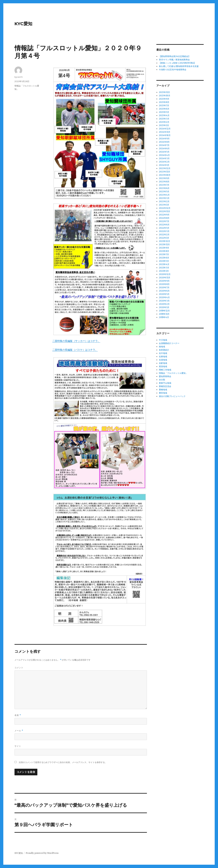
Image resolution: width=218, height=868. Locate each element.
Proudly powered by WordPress (42, 853)
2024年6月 (164, 149)
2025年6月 (164, 109)
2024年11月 (165, 132)
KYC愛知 (23, 24)
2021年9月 (164, 248)
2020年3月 (164, 301)
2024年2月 (164, 162)
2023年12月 (165, 168)
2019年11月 (164, 314)
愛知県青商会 (165, 376)
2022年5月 (164, 228)
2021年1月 (164, 271)
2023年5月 (164, 192)
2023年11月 (164, 172)
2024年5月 (164, 152)
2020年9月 (164, 281)
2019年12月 (164, 311)
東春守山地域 (165, 383)
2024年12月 (165, 129)
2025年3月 (164, 119)
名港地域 (163, 360)
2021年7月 (164, 254)
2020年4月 (164, 297)
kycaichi (19, 77)
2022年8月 (164, 218)
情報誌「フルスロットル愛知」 (173, 373)
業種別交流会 (165, 386)
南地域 (162, 347)
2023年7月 (164, 185)
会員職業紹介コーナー (169, 343)
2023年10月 (165, 175)
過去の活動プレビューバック (172, 396)
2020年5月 (164, 294)
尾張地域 (163, 366)
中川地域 (163, 340)
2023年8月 (164, 182)
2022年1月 (164, 238)
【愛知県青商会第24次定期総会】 (175, 56)
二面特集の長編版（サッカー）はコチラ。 (76, 341)
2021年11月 (164, 244)
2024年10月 (165, 135)
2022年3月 (164, 231)
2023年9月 (164, 178)
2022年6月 (164, 225)
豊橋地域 (163, 390)
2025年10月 (165, 96)
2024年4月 (164, 155)
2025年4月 (164, 115)
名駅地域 (163, 363)
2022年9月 (164, 215)
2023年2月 (164, 201)
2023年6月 (164, 188)
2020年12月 (165, 274)
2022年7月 (164, 221)
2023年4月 (164, 195)
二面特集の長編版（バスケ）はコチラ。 (75, 350)
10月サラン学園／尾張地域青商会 (174, 60)
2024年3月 (164, 158)
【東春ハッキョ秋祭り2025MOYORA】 (177, 63)
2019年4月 (164, 317)
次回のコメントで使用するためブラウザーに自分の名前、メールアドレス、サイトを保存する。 (63, 762)
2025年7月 (164, 106)
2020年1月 (164, 307)
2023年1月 (164, 205)
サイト (18, 746)
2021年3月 (164, 268)
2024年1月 (164, 165)
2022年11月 (164, 211)
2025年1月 (164, 125)
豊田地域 (163, 393)
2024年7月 (164, 145)
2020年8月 (164, 284)
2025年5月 (164, 112)
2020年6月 (164, 291)
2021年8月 (164, 251)
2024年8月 (164, 142)
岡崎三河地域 (165, 370)
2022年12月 (165, 208)
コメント (19, 668)
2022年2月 (164, 235)
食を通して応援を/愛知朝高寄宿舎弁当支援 (179, 66)
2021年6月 (164, 258)
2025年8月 (164, 102)
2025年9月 (164, 99)
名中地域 (163, 353)
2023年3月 (164, 198)
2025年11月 (164, 92)
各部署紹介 (164, 350)
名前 (18, 715)
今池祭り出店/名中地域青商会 (173, 70)
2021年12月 (164, 241)
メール (19, 731)
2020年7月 (164, 288)
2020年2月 (164, 304)
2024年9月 (164, 139)
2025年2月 (164, 122)
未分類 (162, 380)
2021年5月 (164, 261)
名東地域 (163, 357)
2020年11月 (165, 278)
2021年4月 (164, 264)
